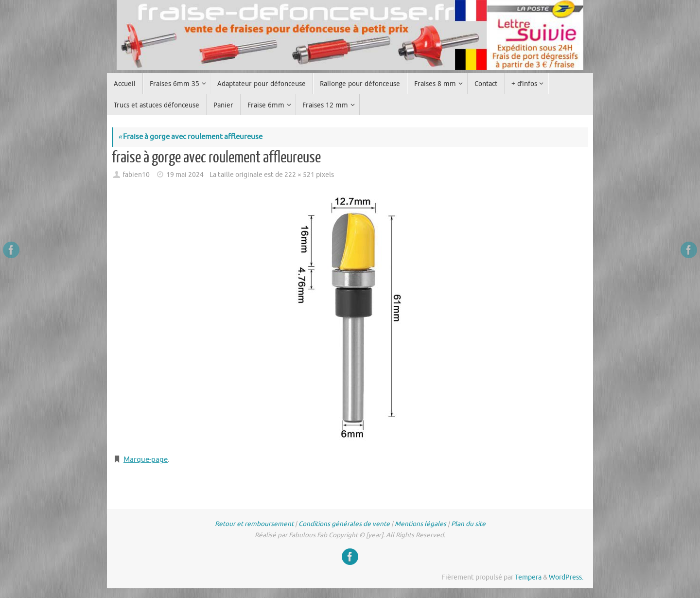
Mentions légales (420, 524)
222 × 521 (299, 175)
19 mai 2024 (185, 175)
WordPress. (566, 577)
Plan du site (468, 524)
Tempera (528, 577)
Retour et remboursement (254, 524)
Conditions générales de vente (344, 524)
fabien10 (136, 175)
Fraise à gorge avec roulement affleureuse (190, 137)
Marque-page (146, 460)
